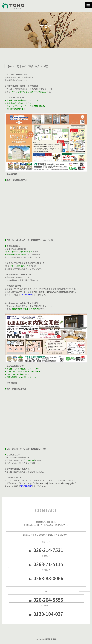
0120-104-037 (48, 614)
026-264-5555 (48, 600)
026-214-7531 (48, 550)
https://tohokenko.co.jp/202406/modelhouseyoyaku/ (51, 292)
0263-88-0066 (48, 578)
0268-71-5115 (48, 564)
